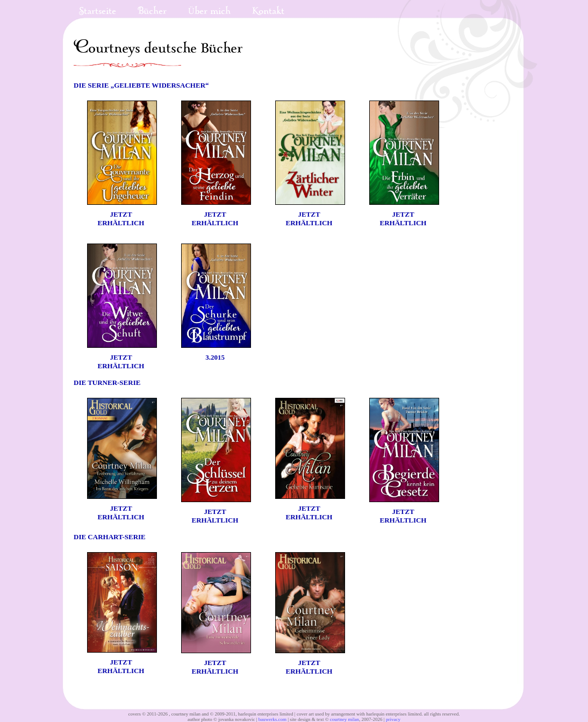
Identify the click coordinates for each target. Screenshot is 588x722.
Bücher (152, 11)
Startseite (98, 11)
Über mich (209, 11)
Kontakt (268, 11)
